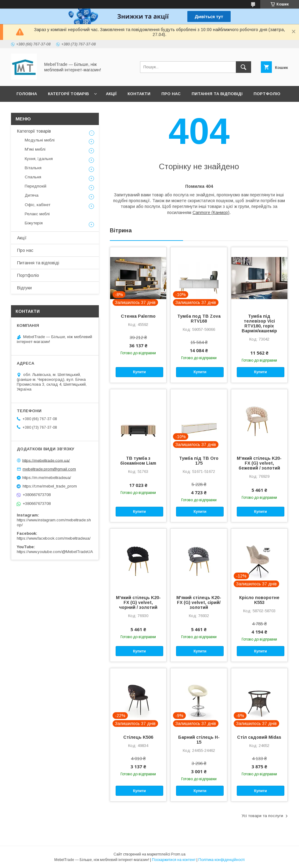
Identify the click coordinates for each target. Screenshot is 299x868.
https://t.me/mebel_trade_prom (50, 486)
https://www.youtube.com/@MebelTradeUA (55, 552)
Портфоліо (267, 94)
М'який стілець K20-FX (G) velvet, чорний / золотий (138, 602)
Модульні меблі (40, 140)
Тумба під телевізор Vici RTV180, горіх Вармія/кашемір (259, 323)
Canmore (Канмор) (211, 213)
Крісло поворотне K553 (259, 600)
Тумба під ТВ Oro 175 (199, 461)
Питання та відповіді (217, 94)
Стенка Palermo (138, 316)
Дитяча (32, 195)
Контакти (139, 94)
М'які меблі (35, 149)
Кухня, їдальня (39, 159)
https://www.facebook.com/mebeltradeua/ (54, 538)
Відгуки (25, 110)
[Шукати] (243, 67)
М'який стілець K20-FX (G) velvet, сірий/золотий (199, 602)
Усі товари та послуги (262, 816)
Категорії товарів (68, 94)
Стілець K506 (138, 737)
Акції (111, 94)
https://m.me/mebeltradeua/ (47, 478)
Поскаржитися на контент (174, 860)
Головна (27, 94)
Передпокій (36, 186)
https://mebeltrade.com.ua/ (46, 460)
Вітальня (33, 168)
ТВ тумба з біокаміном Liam (138, 461)
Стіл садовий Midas (259, 737)
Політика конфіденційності (222, 860)
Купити (139, 372)
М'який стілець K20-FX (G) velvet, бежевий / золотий (259, 463)
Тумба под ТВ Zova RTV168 (199, 319)
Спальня (33, 177)
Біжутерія (34, 223)
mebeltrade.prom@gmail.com (49, 469)
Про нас (171, 94)
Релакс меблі (37, 214)
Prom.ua (178, 854)
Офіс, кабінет (38, 205)
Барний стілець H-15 (199, 740)
